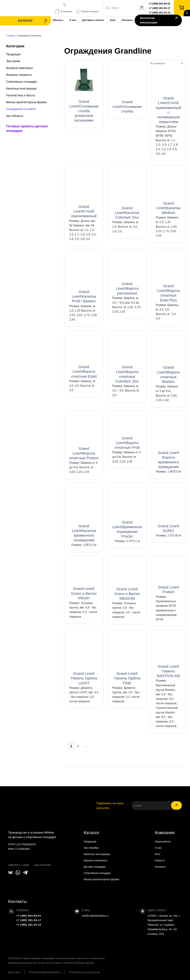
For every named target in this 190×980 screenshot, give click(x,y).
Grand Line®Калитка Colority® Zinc (127, 213)
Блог (109, 20)
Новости (160, 860)
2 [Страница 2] (78, 746)
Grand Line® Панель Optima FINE (127, 678)
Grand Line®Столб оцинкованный (84, 211)
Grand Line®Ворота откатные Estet (84, 371)
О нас (67, 20)
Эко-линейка (91, 848)
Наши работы (163, 842)
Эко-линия (13, 61)
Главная (11, 36)
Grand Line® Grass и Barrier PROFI (84, 593)
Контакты (124, 20)
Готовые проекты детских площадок (27, 128)
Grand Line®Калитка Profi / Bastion (84, 296)
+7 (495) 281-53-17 (160, 8)
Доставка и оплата (88, 20)
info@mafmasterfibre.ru (95, 916)
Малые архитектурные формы (26, 102)
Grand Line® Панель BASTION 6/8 (168, 671)
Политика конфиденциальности (45, 972)
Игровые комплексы (20, 68)
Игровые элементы (19, 75)
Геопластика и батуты (21, 95)
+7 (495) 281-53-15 (160, 13)
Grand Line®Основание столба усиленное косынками (84, 111)
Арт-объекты (15, 116)
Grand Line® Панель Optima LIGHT (84, 678)
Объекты (51, 20)
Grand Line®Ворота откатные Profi (127, 443)
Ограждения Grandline (21, 109)
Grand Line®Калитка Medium (168, 208)
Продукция (13, 54)
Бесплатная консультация (158, 21)
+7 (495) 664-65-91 (160, 4)
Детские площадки (95, 867)
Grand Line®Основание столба (127, 107)
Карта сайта (14, 972)
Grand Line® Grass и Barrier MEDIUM (127, 594)
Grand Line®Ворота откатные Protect (84, 453)
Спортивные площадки (22, 82)
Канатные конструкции (21, 89)
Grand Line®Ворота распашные (127, 288)
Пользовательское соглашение (86, 972)
